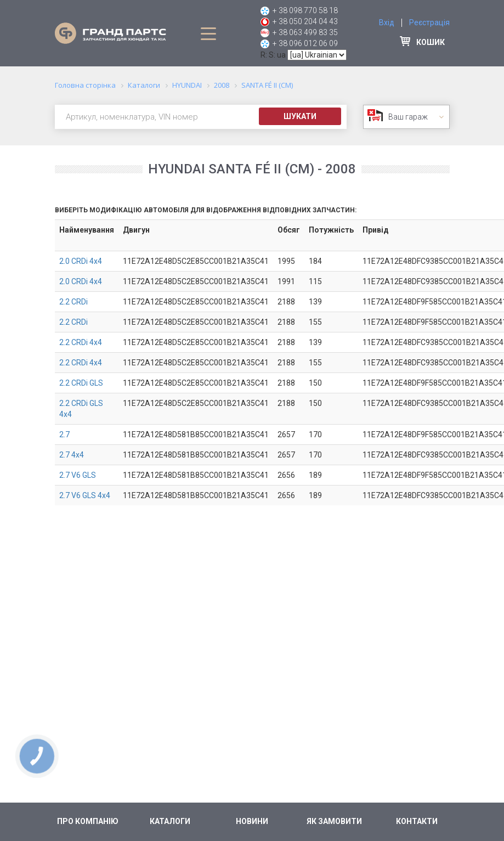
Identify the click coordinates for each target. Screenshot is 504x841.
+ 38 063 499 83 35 (305, 32)
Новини (252, 821)
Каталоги (170, 821)
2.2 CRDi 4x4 (81, 342)
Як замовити (334, 821)
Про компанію (88, 821)
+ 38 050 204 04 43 (305, 21)
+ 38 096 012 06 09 (305, 43)
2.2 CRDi (73, 302)
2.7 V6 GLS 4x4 (85, 495)
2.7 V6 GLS (78, 475)
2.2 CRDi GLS (81, 383)
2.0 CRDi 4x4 (81, 261)
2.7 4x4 (72, 455)
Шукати (300, 116)
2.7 (64, 434)
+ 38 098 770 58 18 (305, 10)
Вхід (387, 22)
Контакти (417, 821)
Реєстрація (429, 22)
